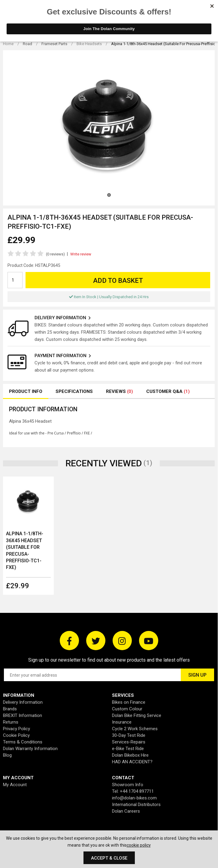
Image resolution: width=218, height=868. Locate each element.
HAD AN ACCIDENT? (132, 762)
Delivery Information (23, 702)
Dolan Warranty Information (30, 749)
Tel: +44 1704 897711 (133, 791)
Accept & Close (109, 858)
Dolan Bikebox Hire (130, 755)
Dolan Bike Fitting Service (137, 715)
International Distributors (136, 805)
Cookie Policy (16, 735)
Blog (7, 755)
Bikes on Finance (129, 702)
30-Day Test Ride (129, 735)
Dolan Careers (126, 811)
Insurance (122, 722)
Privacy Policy (17, 729)
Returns (11, 722)
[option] (28, 536)
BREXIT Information (23, 715)
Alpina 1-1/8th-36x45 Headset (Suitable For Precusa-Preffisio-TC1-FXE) (25, 550)
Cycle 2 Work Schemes (135, 729)
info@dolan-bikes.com (134, 798)
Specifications (74, 391)
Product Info (26, 391)
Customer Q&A (168, 391)
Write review (81, 254)
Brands (10, 709)
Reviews (120, 391)
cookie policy (139, 845)
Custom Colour (127, 709)
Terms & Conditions (23, 742)
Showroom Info (128, 785)
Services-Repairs (129, 742)
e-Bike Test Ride (128, 749)
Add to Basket (118, 281)
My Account (15, 785)
